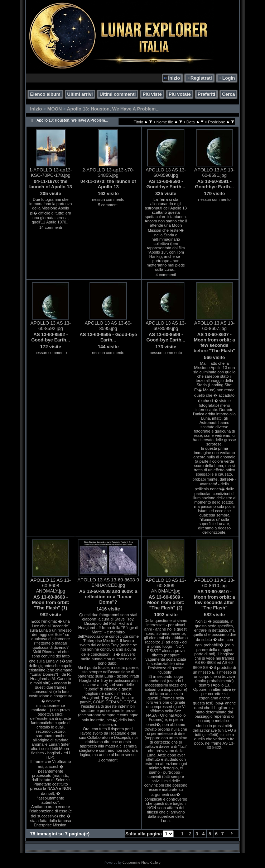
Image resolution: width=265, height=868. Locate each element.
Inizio (174, 78)
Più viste (152, 94)
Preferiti (206, 94)
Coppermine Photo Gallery (141, 863)
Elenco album (45, 94)
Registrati (201, 78)
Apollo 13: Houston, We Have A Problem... (113, 109)
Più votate (180, 94)
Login (229, 78)
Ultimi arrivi (80, 94)
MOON (54, 109)
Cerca (228, 94)
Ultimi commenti (118, 94)
